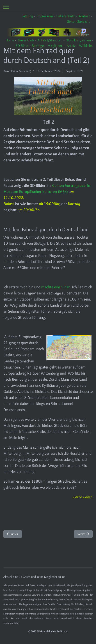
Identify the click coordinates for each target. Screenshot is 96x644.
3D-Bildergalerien (79, 40)
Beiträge (38, 46)
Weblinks (86, 46)
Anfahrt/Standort (50, 40)
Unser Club (26, 40)
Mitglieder (55, 46)
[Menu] (6, 7)
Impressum (45, 16)
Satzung (27, 16)
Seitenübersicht (79, 21)
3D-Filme (22, 46)
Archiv (71, 46)
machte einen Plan (56, 287)
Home (10, 40)
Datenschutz (66, 16)
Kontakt (84, 16)
